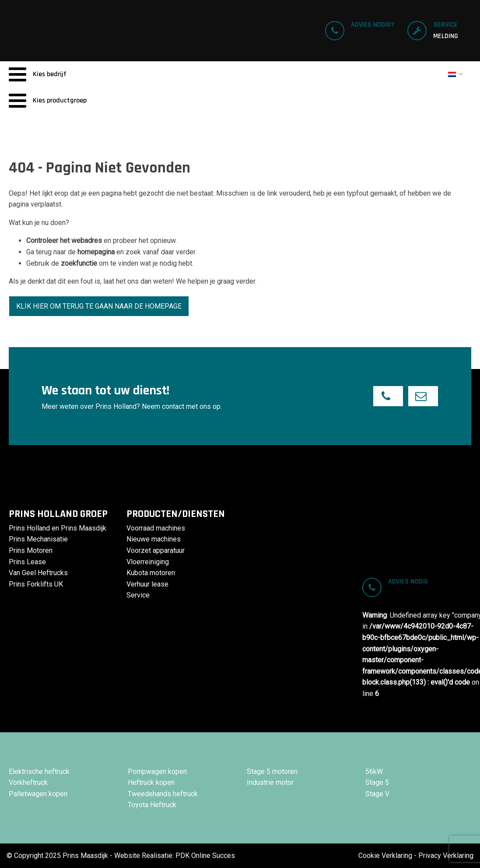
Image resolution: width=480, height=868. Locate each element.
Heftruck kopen (151, 782)
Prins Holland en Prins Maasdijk (58, 528)
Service (138, 595)
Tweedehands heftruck (163, 794)
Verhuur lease (147, 584)
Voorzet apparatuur (156, 550)
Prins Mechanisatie (38, 539)
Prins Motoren (31, 550)
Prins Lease (27, 562)
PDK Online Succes (205, 856)
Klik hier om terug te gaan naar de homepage (99, 306)
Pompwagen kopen (157, 771)
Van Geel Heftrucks (38, 573)
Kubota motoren (151, 573)
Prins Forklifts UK (36, 584)
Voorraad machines (156, 528)
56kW (374, 771)
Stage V (377, 794)
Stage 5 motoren (272, 771)
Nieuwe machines (154, 539)
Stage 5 (377, 782)
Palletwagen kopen (38, 794)
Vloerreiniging (148, 562)
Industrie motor (270, 782)
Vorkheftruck (28, 782)
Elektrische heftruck (39, 771)
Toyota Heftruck (152, 805)
